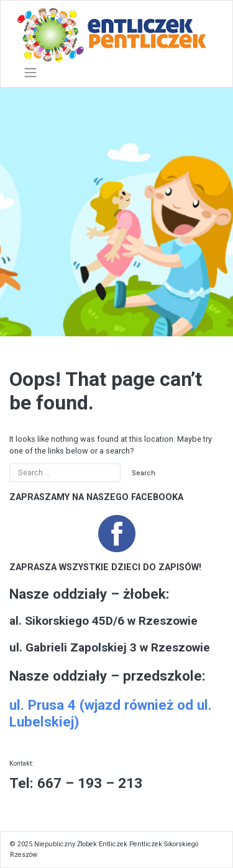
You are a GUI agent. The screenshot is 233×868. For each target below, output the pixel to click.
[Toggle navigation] (30, 73)
